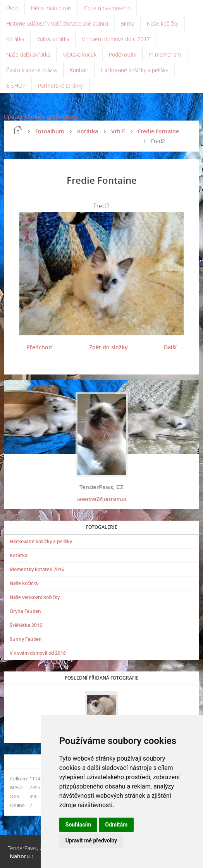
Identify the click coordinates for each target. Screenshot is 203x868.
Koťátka (15, 39)
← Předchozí (36, 347)
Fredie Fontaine (158, 131)
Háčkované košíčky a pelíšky (134, 70)
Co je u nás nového (107, 8)
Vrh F (118, 131)
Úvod (12, 8)
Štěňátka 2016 (26, 625)
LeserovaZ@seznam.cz (101, 499)
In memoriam (165, 54)
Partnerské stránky (61, 85)
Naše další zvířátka (28, 54)
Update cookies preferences (41, 116)
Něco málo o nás (51, 8)
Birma (127, 23)
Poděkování (123, 54)
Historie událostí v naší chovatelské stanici (57, 23)
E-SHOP (16, 85)
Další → (174, 347)
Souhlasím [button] (78, 825)
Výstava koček (80, 54)
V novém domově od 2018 (38, 653)
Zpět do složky (108, 347)
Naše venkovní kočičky (35, 597)
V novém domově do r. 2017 (116, 39)
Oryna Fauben (25, 611)
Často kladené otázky (32, 70)
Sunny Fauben (26, 639)
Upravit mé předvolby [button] (91, 840)
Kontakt (79, 70)
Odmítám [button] (116, 825)
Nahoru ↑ (22, 856)
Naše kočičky (163, 23)
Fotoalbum (50, 131)
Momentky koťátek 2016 (37, 569)
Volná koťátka (53, 39)
